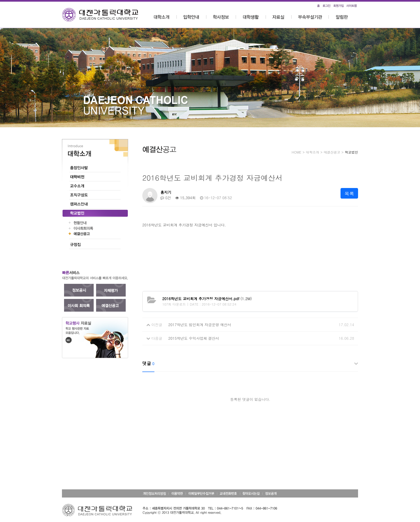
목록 (349, 194)
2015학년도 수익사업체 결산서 (194, 338)
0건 (166, 198)
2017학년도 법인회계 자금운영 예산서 (200, 324)
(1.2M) (207, 298)
